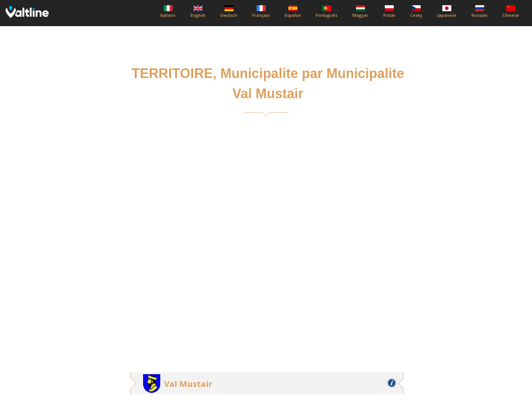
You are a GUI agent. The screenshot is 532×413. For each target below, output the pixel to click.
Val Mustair (188, 383)
